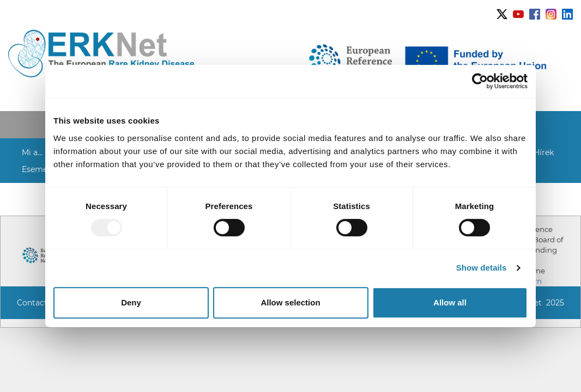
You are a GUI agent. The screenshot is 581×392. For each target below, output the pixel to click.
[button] (36, 152)
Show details (482, 268)
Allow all (450, 302)
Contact (32, 303)
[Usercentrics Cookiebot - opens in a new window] (480, 81)
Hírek (544, 152)
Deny (131, 302)
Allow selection (290, 302)
